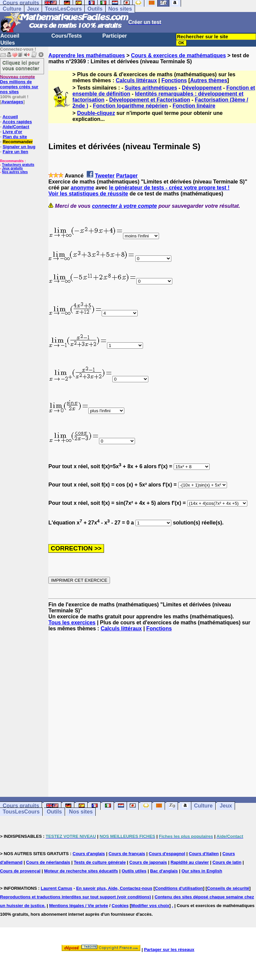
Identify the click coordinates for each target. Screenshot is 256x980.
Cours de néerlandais (48, 862)
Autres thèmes (208, 80)
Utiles (8, 43)
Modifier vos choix (150, 906)
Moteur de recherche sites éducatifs (81, 871)
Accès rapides (17, 122)
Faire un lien (15, 152)
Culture (12, 9)
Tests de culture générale (100, 862)
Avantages (12, 102)
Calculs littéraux (136, 80)
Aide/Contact (16, 127)
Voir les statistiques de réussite (88, 194)
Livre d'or (12, 132)
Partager (127, 176)
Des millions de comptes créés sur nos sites (19, 84)
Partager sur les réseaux (169, 950)
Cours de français (127, 854)
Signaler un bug (19, 147)
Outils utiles (134, 871)
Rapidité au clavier (190, 862)
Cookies (120, 906)
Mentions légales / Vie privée (78, 906)
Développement (202, 88)
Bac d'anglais (164, 871)
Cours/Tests (66, 36)
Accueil (10, 36)
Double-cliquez (96, 113)
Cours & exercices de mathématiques (178, 55)
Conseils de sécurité (228, 888)
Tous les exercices (72, 623)
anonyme (82, 188)
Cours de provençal (20, 871)
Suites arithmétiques (151, 88)
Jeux (33, 9)
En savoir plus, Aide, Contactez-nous (114, 888)
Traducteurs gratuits (18, 165)
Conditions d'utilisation (179, 888)
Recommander (18, 142)
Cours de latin (227, 862)
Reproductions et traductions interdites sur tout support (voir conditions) (75, 897)
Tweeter (104, 176)
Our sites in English (202, 871)
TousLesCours (63, 9)
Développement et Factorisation (150, 100)
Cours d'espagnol (167, 854)
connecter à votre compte (124, 206)
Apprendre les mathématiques (86, 55)
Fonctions (174, 80)
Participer (115, 36)
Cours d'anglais (89, 854)
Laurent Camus (56, 888)
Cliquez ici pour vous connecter (21, 65)
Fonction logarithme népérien (130, 106)
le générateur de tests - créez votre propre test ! (169, 188)
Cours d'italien (204, 854)
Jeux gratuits (12, 168)
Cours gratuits (21, 806)
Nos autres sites (15, 172)
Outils (95, 9)
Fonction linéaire (194, 106)
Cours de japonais (148, 862)
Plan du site (15, 137)
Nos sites (120, 9)
